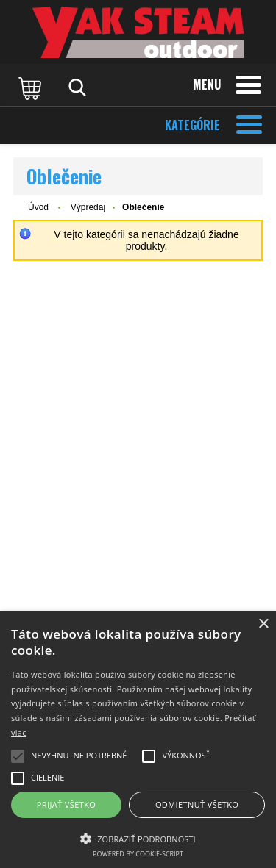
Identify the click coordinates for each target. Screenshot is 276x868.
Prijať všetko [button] (67, 804)
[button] (138, 838)
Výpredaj (88, 207)
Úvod (38, 207)
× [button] (263, 624)
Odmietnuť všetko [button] (197, 804)
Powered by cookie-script (138, 854)
